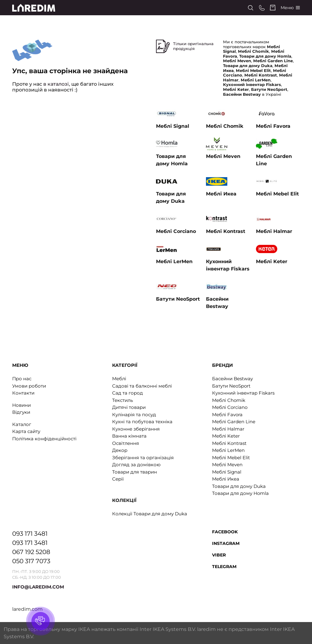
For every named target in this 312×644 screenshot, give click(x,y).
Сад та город (128, 393)
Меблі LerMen (228, 450)
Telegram (224, 567)
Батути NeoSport (231, 386)
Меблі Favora (227, 415)
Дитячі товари (129, 407)
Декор (120, 450)
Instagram (226, 543)
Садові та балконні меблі (142, 386)
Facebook (225, 532)
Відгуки (21, 412)
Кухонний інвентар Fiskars (243, 393)
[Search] (251, 8)
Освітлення (126, 443)
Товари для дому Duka (239, 486)
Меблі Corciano (230, 407)
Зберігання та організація (143, 458)
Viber (219, 555)
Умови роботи (29, 386)
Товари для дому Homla (240, 493)
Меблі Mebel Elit (231, 458)
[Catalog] (290, 8)
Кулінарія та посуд (134, 415)
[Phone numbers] (262, 8)
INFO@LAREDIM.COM (38, 587)
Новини (21, 405)
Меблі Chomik (229, 400)
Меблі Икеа (226, 479)
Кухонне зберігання (136, 429)
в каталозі (56, 84)
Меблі (119, 379)
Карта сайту (26, 431)
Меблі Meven (227, 465)
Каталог (22, 424)
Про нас (22, 379)
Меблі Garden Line (234, 422)
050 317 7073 (31, 561)
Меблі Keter (226, 436)
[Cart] (273, 8)
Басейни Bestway (232, 379)
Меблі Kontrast (229, 443)
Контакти (23, 393)
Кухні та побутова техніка (142, 422)
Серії (118, 479)
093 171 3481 (30, 534)
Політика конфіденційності (44, 439)
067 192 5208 (31, 552)
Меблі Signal (227, 472)
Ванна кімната (129, 436)
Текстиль (122, 400)
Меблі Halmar (228, 429)
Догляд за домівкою (136, 465)
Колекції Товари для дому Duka (150, 514)
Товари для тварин (135, 472)
